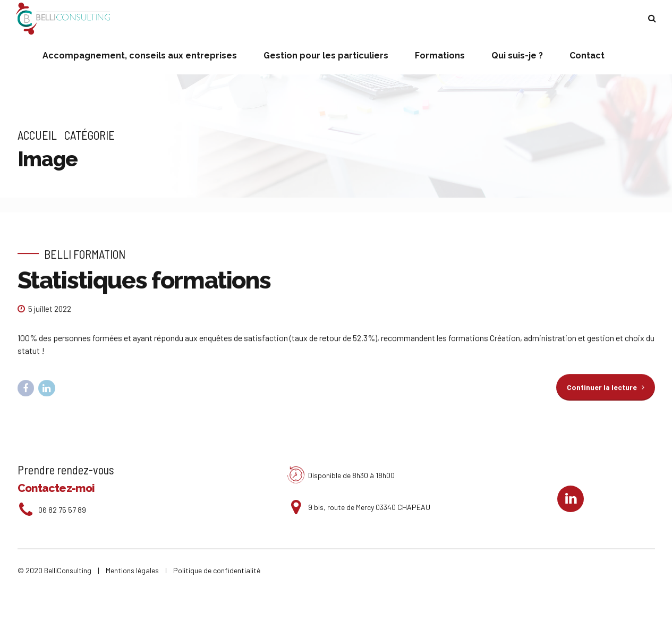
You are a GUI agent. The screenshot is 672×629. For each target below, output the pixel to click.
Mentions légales (135, 570)
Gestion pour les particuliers (326, 56)
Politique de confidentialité (217, 570)
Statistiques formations (144, 281)
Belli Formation (85, 254)
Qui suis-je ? (517, 56)
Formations (440, 56)
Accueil (37, 135)
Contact (587, 56)
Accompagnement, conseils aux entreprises (140, 56)
